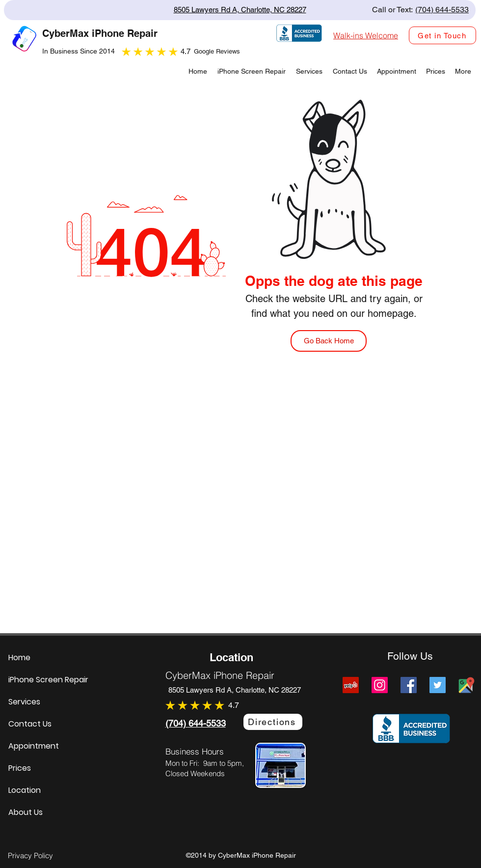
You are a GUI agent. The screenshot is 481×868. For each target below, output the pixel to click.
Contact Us (30, 724)
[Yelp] (351, 685)
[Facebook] (409, 685)
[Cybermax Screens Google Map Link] (467, 685)
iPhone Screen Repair (48, 680)
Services (24, 702)
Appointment (34, 746)
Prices (20, 768)
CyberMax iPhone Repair (220, 675)
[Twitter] (438, 685)
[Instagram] (380, 685)
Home (19, 658)
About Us (26, 812)
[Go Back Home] (329, 341)
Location (25, 790)
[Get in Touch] (442, 35)
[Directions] (273, 722)
